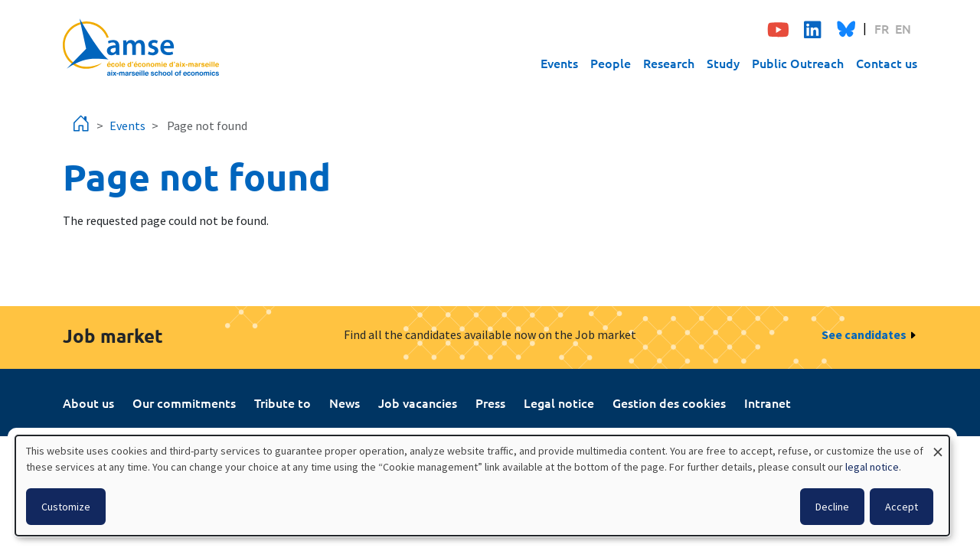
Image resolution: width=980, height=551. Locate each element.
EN (903, 28)
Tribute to (283, 403)
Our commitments (184, 403)
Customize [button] (66, 507)
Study (723, 63)
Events (559, 63)
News (345, 403)
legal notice (872, 467)
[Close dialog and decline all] (938, 445)
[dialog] (482, 486)
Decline (832, 507)
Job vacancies (418, 403)
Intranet (768, 403)
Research (669, 63)
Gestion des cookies (669, 403)
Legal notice (559, 403)
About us (88, 403)
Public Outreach (798, 63)
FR (882, 28)
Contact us (887, 63)
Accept (902, 507)
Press (490, 403)
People (611, 63)
